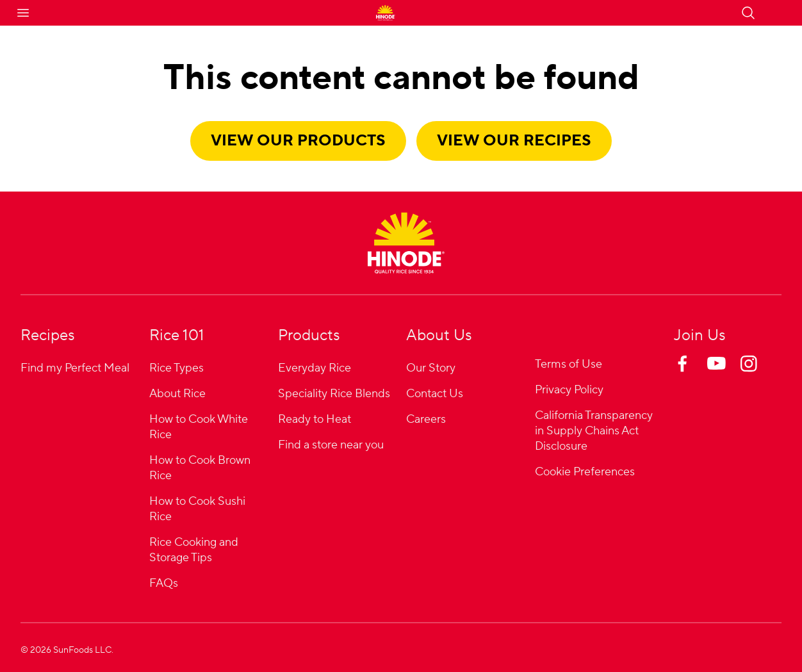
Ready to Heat (315, 419)
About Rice (177, 394)
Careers (426, 419)
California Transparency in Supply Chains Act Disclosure (594, 431)
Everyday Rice (315, 368)
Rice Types (176, 368)
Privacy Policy (569, 390)
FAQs (164, 583)
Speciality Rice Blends (334, 394)
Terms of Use (569, 364)
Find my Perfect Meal (75, 368)
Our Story (431, 368)
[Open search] (748, 13)
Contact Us (435, 394)
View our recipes (514, 141)
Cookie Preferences (585, 472)
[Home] (406, 243)
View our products (298, 141)
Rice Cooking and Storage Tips (194, 550)
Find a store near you (331, 445)
